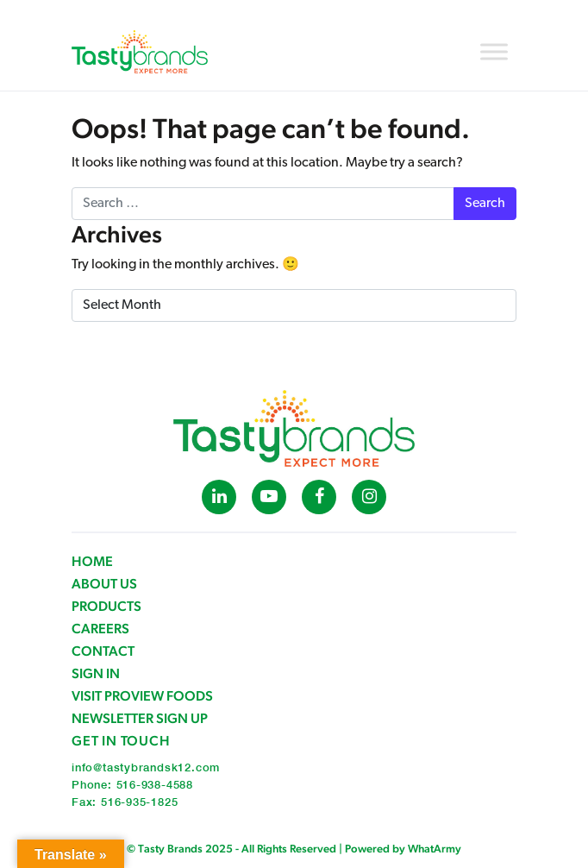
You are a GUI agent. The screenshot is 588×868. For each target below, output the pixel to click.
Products (106, 606)
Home (92, 561)
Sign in (96, 673)
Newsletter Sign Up (140, 718)
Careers (100, 629)
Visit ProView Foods (142, 696)
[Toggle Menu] (494, 51)
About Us (104, 584)
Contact (103, 651)
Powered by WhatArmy (403, 849)
